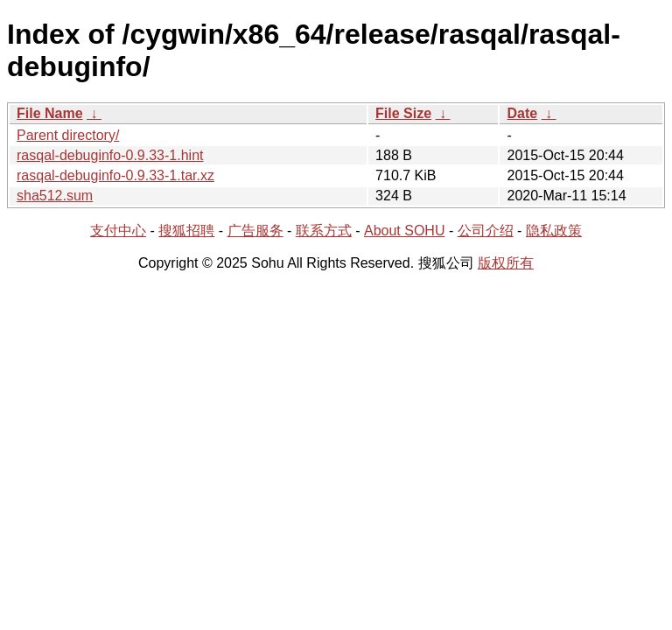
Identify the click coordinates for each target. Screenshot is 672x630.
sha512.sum (55, 196)
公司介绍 (486, 231)
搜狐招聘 (186, 231)
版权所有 (506, 263)
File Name (50, 113)
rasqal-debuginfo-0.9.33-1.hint (110, 155)
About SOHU (404, 231)
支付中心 (118, 231)
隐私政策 (554, 231)
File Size (403, 113)
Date (522, 113)
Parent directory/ (68, 135)
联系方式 (324, 231)
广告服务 (255, 231)
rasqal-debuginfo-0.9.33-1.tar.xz (115, 175)
